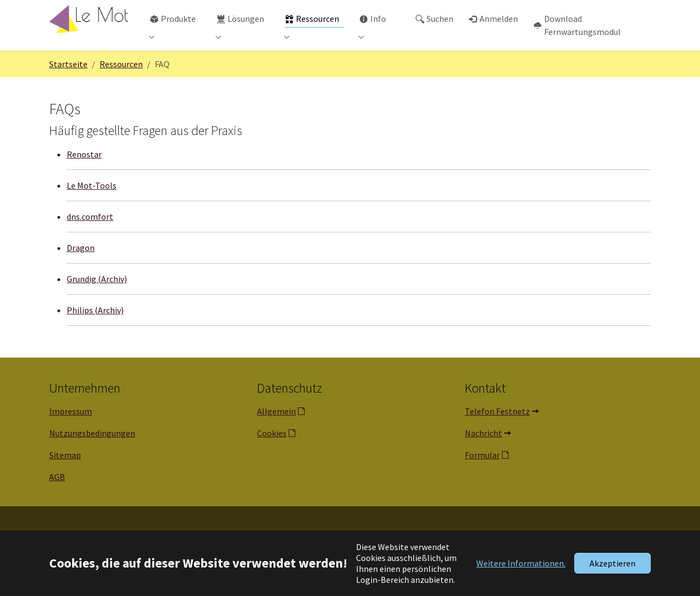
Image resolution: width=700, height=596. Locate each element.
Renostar (84, 176)
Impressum (71, 433)
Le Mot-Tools (92, 207)
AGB (57, 499)
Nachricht (483, 455)
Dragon (81, 270)
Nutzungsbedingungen (92, 455)
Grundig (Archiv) (97, 301)
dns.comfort (90, 238)
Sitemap (65, 477)
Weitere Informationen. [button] (521, 563)
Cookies (272, 455)
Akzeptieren (612, 563)
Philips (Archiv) (95, 332)
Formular (482, 477)
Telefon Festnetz (497, 433)
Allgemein (276, 433)
